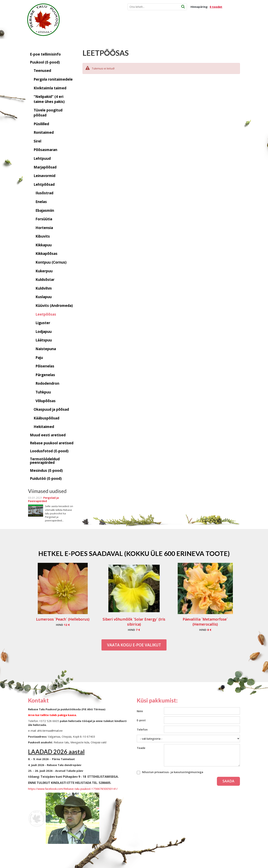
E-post (141, 720)
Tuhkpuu (43, 392)
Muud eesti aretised (48, 435)
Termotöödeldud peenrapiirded (45, 461)
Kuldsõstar (45, 280)
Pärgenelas (45, 375)
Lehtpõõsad (44, 184)
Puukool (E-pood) (45, 62)
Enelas (41, 202)
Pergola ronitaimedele (53, 79)
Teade (141, 748)
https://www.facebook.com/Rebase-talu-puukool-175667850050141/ (73, 789)
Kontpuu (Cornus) (51, 262)
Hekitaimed (44, 427)
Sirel (37, 141)
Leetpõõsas (46, 314)
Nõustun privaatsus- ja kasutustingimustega (173, 772)
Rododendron (47, 383)
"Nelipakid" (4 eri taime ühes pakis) (49, 99)
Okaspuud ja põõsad (51, 409)
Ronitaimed (44, 132)
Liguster (43, 323)
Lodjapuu (44, 332)
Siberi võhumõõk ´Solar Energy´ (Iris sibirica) (134, 622)
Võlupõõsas (46, 401)
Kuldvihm (44, 288)
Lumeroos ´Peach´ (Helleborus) (63, 619)
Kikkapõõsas (46, 254)
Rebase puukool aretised (52, 443)
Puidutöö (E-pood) (46, 478)
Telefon (142, 729)
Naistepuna (46, 349)
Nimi (140, 711)
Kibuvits (43, 236)
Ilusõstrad (44, 193)
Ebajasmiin (45, 210)
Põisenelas (45, 366)
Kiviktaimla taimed (50, 88)
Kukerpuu (44, 271)
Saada (228, 781)
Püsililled (41, 124)
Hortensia (44, 228)
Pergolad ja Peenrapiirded (43, 499)
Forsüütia (44, 219)
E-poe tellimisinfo (45, 54)
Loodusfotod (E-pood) (49, 451)
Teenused (42, 71)
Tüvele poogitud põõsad (48, 113)
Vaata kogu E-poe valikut (134, 645)
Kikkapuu (44, 245)
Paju (39, 358)
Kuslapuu (44, 297)
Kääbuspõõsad (46, 418)
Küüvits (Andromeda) (54, 306)
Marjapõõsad (45, 167)
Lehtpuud (42, 158)
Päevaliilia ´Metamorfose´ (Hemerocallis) (205, 622)
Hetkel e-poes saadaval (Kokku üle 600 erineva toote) (134, 553)
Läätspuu (44, 340)
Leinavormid (45, 176)
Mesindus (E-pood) (46, 470)
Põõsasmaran (45, 150)
